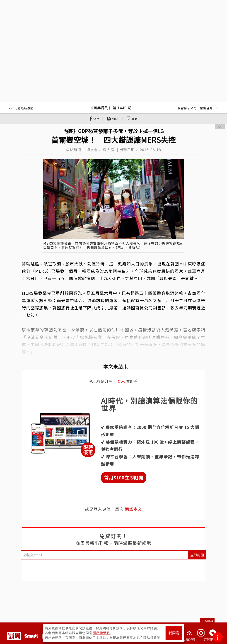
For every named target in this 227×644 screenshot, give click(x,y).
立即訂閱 (197, 555)
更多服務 (207, 621)
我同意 (174, 633)
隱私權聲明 (101, 633)
